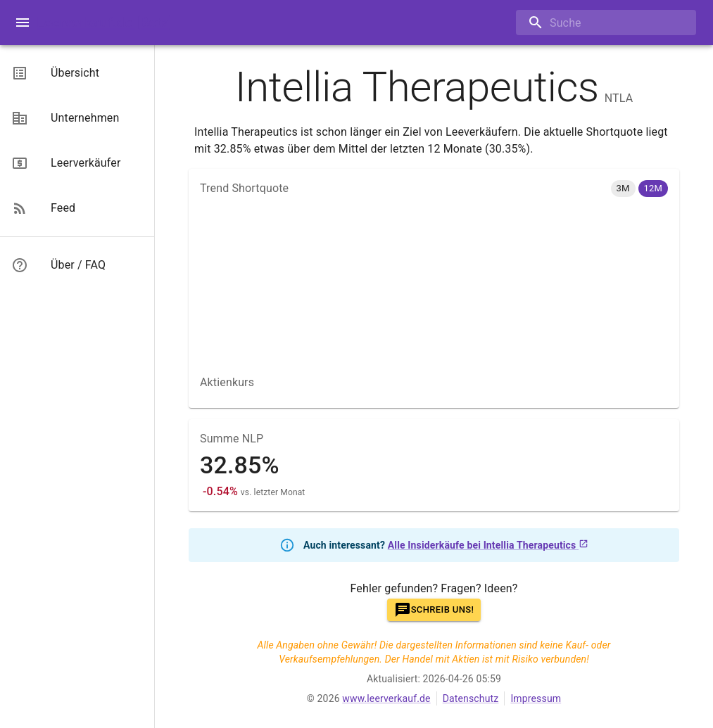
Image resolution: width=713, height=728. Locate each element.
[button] (623, 189)
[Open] (696, 23)
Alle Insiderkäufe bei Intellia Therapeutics (488, 545)
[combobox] (595, 23)
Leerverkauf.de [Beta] (105, 23)
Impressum (536, 698)
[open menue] (23, 23)
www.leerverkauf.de (386, 698)
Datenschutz (471, 698)
